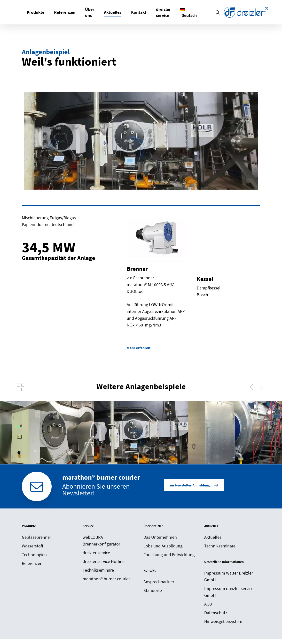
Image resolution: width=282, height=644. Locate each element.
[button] (194, 485)
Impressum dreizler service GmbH (229, 592)
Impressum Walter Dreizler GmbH (229, 576)
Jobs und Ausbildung (163, 546)
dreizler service (96, 553)
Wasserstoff (32, 546)
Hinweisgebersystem (223, 621)
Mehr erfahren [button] (138, 348)
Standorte (153, 590)
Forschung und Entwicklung (169, 555)
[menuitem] (188, 12)
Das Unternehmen (160, 537)
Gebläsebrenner (36, 537)
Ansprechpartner (159, 582)
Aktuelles (213, 537)
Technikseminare (98, 570)
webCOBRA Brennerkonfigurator (101, 541)
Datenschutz (216, 613)
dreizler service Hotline (104, 561)
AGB (208, 604)
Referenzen (32, 563)
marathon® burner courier (106, 579)
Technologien (34, 555)
